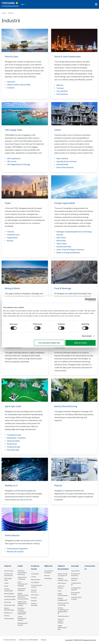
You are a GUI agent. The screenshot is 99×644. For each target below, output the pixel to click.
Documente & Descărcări (49, 572)
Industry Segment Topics (63, 580)
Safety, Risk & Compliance (22, 578)
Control (33, 577)
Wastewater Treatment (16, 438)
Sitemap (43, 640)
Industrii (8, 566)
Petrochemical (62, 94)
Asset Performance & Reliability (23, 584)
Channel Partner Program (77, 598)
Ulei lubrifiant (62, 91)
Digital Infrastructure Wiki (62, 628)
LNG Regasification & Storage (19, 164)
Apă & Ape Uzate (13, 406)
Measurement (36, 580)
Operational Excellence (22, 590)
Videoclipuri (48, 578)
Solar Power (61, 238)
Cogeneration (12, 238)
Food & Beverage (63, 288)
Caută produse (76, 583)
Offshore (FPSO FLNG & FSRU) (19, 85)
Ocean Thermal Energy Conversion (70, 250)
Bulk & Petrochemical (65, 167)
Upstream (11, 82)
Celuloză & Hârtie (10, 599)
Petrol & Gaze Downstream (68, 57)
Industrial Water (14, 441)
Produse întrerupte (34, 605)
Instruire (34, 601)
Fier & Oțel (8, 602)
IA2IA (60, 591)
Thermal (10, 232)
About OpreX (62, 583)
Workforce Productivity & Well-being (22, 573)
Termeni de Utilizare (10, 640)
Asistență (75, 566)
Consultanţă (35, 583)
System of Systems (61, 587)
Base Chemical (62, 158)
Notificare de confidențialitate (29, 640)
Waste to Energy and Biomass (68, 253)
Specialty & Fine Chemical (67, 161)
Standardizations (63, 616)
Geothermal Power (64, 247)
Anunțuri (34, 598)
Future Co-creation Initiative (61, 621)
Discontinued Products (75, 594)
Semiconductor (12, 535)
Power (8, 203)
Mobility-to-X (11, 485)
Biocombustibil (62, 164)
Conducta (11, 88)
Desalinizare (12, 444)
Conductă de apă (14, 447)
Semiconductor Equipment (17, 549)
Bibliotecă (49, 566)
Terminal (60, 88)
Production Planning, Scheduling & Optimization (22, 611)
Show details (87, 336)
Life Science (35, 595)
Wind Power (61, 241)
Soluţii (20, 566)
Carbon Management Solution (22, 619)
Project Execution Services (37, 586)
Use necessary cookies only (49, 343)
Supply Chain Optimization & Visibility (22, 604)
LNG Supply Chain (14, 130)
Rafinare (60, 85)
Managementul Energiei (23, 624)
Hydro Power (62, 244)
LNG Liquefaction (14, 158)
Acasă (4, 13)
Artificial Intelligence (62, 600)
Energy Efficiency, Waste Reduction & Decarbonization (23, 596)
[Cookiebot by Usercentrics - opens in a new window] (87, 300)
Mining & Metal (13, 288)
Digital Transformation (63, 595)
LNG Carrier (12, 161)
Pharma (58, 485)
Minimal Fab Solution (15, 552)
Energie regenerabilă (65, 203)
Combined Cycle (13, 235)
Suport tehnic (75, 571)
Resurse (47, 576)
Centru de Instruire (74, 579)
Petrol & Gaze (12, 57)
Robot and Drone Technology (63, 604)
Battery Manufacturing (66, 406)
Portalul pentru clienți (76, 589)
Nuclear (10, 241)
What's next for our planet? (63, 575)
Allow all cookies (81, 343)
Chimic (58, 130)
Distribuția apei (13, 450)
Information (35, 574)
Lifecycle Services (34, 591)
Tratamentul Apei (14, 435)
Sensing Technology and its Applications (63, 610)
